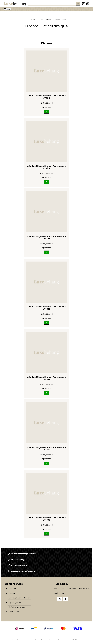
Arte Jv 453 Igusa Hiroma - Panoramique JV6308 (46, 238)
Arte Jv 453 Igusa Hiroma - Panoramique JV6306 (46, 308)
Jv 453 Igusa (43, 20)
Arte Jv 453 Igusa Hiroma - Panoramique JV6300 (46, 519)
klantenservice (83, 588)
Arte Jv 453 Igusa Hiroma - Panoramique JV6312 (46, 97)
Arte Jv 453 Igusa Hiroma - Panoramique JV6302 (46, 449)
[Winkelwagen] (83, 4)
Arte (36, 20)
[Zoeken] (52, 4)
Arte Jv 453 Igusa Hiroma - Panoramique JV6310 (46, 167)
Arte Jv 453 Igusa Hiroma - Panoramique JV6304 (46, 378)
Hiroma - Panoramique (58, 20)
